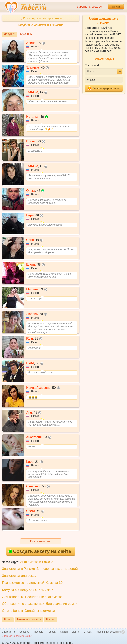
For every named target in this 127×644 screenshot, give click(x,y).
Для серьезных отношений (57, 569)
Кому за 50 (29, 590)
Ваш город (92, 65)
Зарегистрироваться (90, 7)
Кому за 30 (54, 583)
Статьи (64, 632)
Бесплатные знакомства (44, 597)
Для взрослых (13, 597)
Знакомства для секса (19, 576)
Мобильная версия (107, 632)
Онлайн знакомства (40, 611)
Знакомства (8, 632)
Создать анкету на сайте (40, 551)
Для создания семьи (62, 604)
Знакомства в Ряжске (37, 562)
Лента (76, 632)
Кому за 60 (47, 590)
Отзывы (88, 632)
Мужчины (26, 34)
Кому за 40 (10, 590)
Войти (116, 7)
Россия (51, 619)
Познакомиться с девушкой (23, 583)
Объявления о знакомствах (23, 604)
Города (51, 632)
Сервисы (24, 632)
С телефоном (12, 611)
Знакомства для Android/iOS (18, 636)
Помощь (38, 632)
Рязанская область (29, 619)
